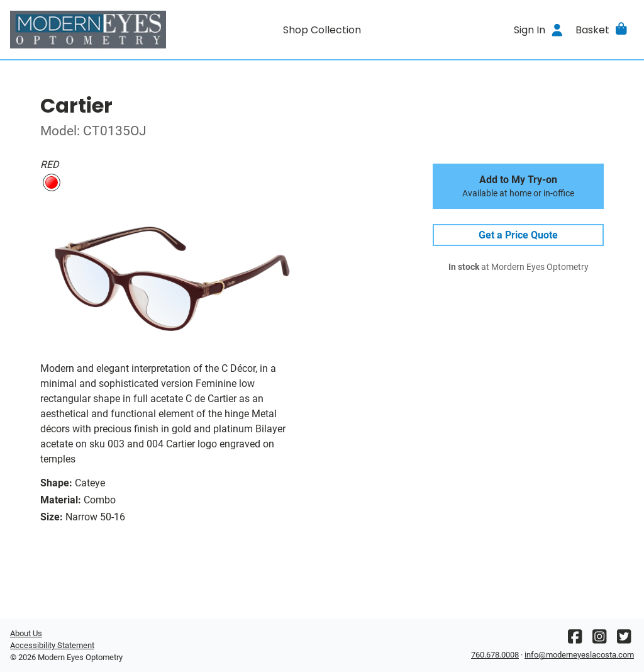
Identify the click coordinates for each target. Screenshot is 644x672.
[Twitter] (624, 640)
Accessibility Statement (52, 645)
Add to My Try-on (518, 186)
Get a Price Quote (518, 235)
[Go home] (88, 30)
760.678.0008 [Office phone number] (495, 655)
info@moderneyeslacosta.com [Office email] (579, 655)
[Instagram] (599, 640)
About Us (26, 633)
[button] (602, 30)
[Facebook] (575, 640)
